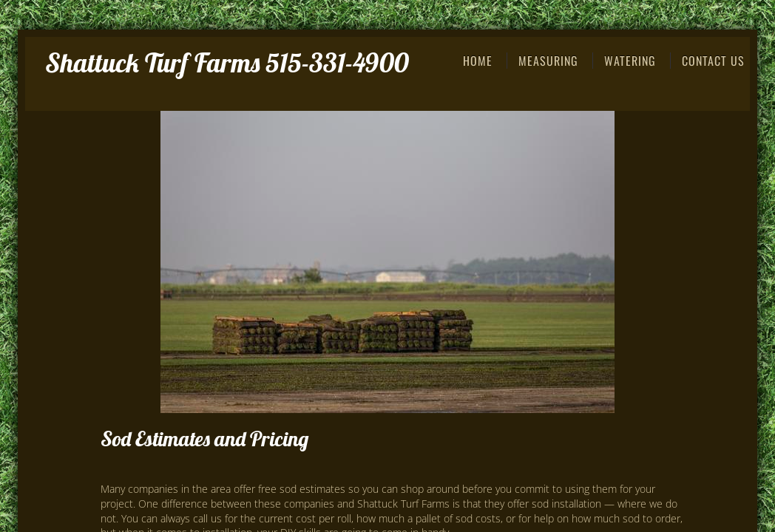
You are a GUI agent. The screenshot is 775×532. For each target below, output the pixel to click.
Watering (630, 61)
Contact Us (713, 61)
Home (478, 61)
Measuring (548, 61)
